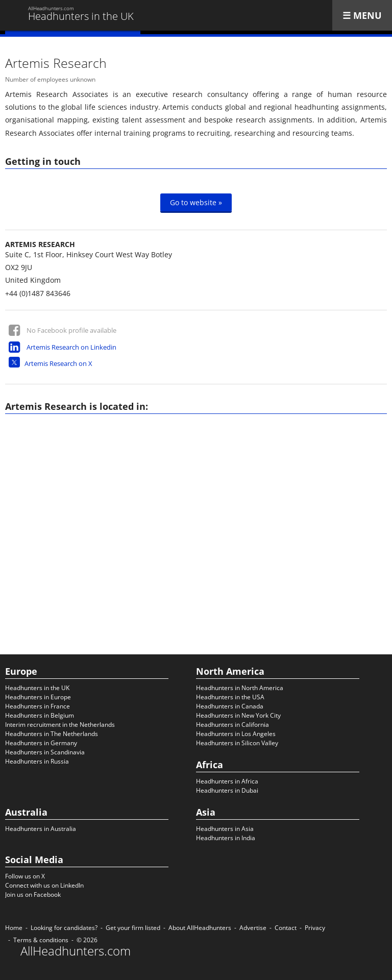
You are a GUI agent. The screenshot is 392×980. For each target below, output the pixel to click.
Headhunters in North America (240, 688)
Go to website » (196, 202)
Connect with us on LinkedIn (44, 885)
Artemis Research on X (58, 363)
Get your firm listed (133, 928)
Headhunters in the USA (230, 697)
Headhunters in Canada (230, 706)
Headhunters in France (38, 706)
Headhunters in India (226, 838)
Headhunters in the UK (37, 688)
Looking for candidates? (64, 928)
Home (14, 928)
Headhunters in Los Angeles (236, 734)
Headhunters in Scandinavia (45, 752)
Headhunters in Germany (41, 743)
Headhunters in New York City (238, 715)
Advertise (253, 928)
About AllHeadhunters (200, 928)
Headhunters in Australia (41, 829)
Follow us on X (25, 876)
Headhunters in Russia (37, 761)
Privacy (315, 928)
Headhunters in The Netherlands (52, 734)
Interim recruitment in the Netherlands (60, 725)
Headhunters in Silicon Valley (237, 743)
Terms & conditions (41, 940)
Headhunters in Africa (227, 781)
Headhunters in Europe (38, 697)
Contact (286, 928)
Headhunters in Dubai (227, 790)
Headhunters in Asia (225, 829)
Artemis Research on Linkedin (71, 347)
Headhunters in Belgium (40, 715)
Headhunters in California (232, 725)
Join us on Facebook (33, 895)
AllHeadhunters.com (76, 951)
